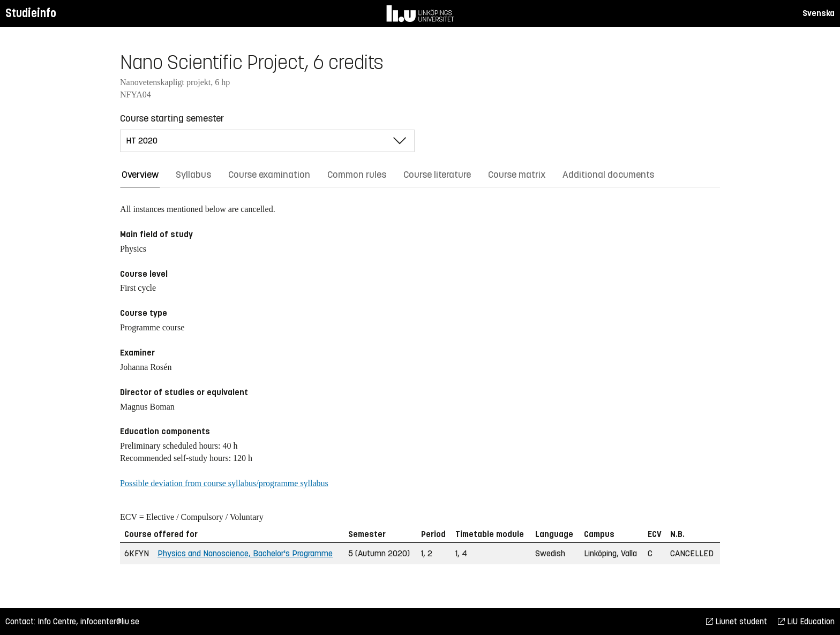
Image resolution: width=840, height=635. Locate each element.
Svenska (819, 13)
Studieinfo (31, 13)
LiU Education (806, 621)
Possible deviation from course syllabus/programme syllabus (224, 483)
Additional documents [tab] (608, 175)
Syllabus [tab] (193, 175)
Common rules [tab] (357, 175)
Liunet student (737, 621)
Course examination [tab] (269, 175)
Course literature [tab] (437, 175)
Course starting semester (172, 118)
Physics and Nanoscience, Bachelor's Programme (245, 553)
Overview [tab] (140, 175)
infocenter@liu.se (110, 621)
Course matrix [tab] (517, 175)
